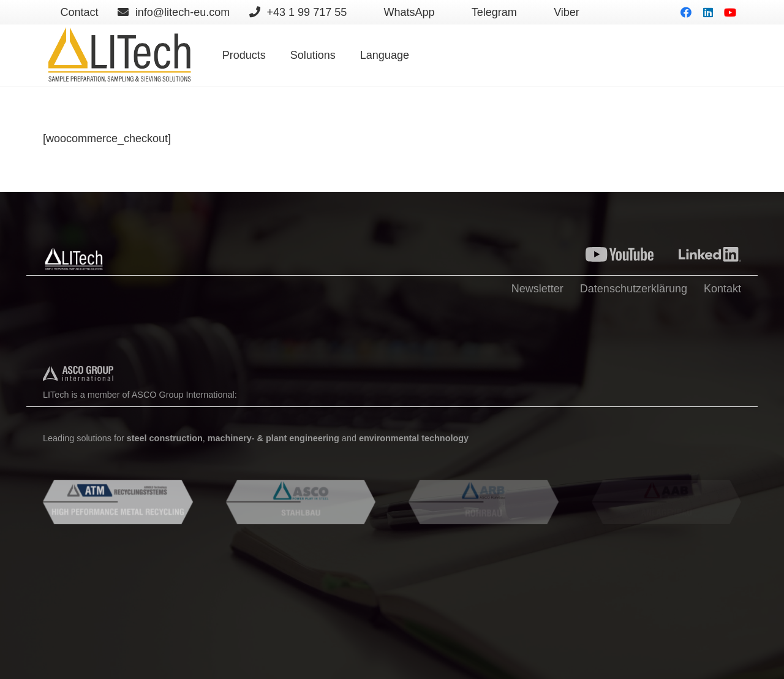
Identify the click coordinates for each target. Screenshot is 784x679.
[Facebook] (686, 12)
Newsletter (537, 289)
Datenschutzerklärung (634, 289)
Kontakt (722, 289)
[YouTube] (730, 12)
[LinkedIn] (708, 12)
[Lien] (119, 55)
